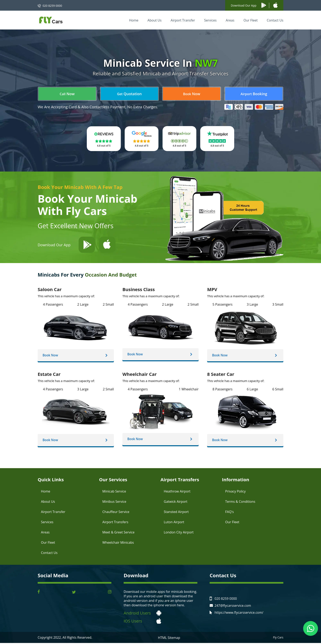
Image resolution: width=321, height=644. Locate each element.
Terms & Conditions (240, 503)
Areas (230, 20)
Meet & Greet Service (118, 533)
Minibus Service (114, 503)
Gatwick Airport (176, 503)
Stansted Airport (176, 513)
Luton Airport (174, 523)
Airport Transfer (183, 20)
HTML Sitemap (169, 639)
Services (210, 20)
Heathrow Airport (177, 492)
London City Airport (179, 533)
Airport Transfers (115, 523)
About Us (154, 20)
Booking (254, 94)
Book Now (52, 356)
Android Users (137, 614)
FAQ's (229, 513)
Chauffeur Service (116, 513)
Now (67, 94)
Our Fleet (250, 20)
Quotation (129, 94)
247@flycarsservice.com (233, 607)
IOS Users (133, 622)
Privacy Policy (235, 492)
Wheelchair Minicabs (118, 543)
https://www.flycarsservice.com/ (239, 613)
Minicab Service (114, 492)
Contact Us (275, 20)
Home (134, 20)
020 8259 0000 (52, 6)
